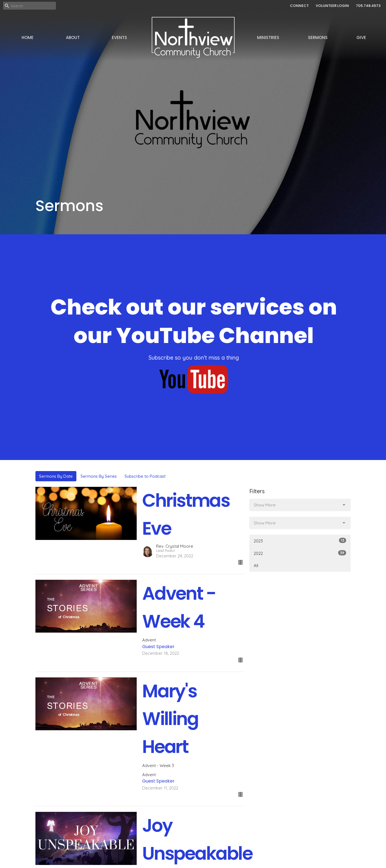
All (256, 566)
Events (119, 37)
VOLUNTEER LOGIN (332, 6)
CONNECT (299, 6)
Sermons (318, 37)
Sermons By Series (99, 476)
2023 (300, 541)
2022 (300, 553)
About (73, 37)
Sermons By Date (56, 476)
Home (28, 37)
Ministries (268, 37)
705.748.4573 (368, 6)
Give (361, 37)
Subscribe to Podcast (145, 476)
